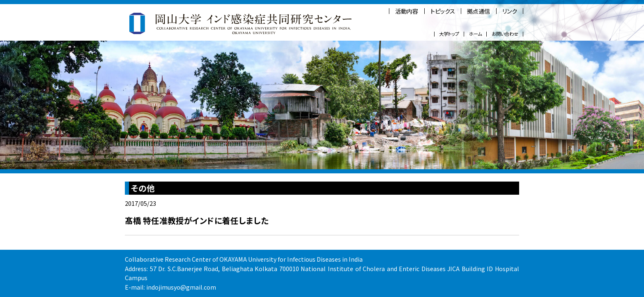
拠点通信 (478, 11)
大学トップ (449, 34)
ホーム (475, 34)
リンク (510, 11)
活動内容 (407, 11)
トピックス (443, 11)
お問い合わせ (505, 34)
